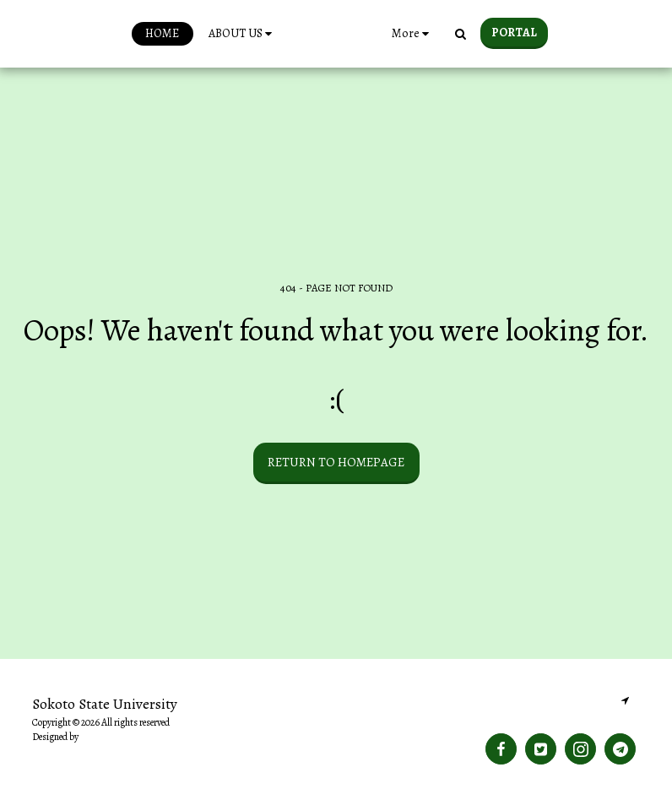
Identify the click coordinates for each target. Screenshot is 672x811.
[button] (214, 34)
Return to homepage (336, 462)
